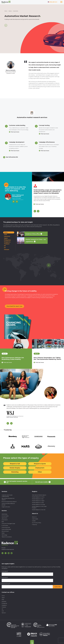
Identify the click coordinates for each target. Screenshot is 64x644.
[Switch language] (53, 2)
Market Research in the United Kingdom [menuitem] (39, 507)
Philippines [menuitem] (4, 603)
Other (40, 472)
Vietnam (7, 249)
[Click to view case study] (48, 177)
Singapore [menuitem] (4, 605)
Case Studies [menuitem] (35, 519)
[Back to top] (32, 642)
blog (5, 354)
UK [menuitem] (2, 609)
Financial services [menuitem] (6, 527)
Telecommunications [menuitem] (7, 537)
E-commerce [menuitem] (5, 525)
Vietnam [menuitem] (4, 613)
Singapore (7, 242)
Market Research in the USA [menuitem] (39, 510)
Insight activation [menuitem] (6, 507)
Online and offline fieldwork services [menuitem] (8, 504)
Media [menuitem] (3, 533)
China (6, 232)
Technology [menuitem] (4, 535)
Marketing (15, 472)
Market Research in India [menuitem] (38, 503)
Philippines (7, 240)
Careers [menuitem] (34, 521)
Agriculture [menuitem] (4, 518)
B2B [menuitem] (3, 522)
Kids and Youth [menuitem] (5, 531)
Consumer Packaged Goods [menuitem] (8, 524)
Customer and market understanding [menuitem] (7, 496)
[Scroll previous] (8, 423)
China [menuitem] (3, 596)
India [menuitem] (3, 599)
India (5, 234)
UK (5, 246)
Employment (40, 468)
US (5, 248)
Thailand (7, 244)
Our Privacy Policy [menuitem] (37, 523)
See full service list (12, 157)
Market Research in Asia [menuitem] (38, 499)
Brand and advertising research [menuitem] (9, 502)
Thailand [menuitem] (4, 607)
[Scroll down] (6, 25)
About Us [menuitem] (34, 517)
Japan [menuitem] (3, 598)
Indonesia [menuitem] (4, 601)
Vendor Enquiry (15, 468)
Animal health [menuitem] (5, 516)
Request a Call (15, 464)
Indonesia (7, 236)
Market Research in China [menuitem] (38, 497)
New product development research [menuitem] (8, 499)
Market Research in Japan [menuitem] (38, 501)
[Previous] (14, 202)
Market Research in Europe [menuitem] (38, 504)
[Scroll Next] (11, 423)
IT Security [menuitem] (34, 525)
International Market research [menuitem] (39, 495)
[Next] (17, 202)
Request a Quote (40, 464)
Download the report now (14, 306)
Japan (6, 238)
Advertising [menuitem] (4, 514)
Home (6, 11)
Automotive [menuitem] (5, 520)
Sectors (10, 11)
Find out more (15, 132)
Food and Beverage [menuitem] (6, 529)
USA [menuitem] (3, 611)
